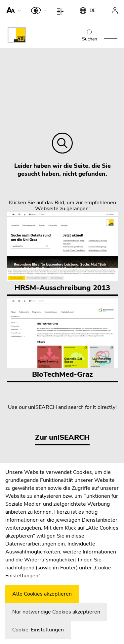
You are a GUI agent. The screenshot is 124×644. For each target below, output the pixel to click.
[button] (12, 10)
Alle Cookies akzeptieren (42, 594)
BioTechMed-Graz (62, 339)
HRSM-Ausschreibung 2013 (62, 252)
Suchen (90, 36)
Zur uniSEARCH (62, 437)
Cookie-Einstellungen (38, 630)
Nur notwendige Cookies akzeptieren (56, 612)
